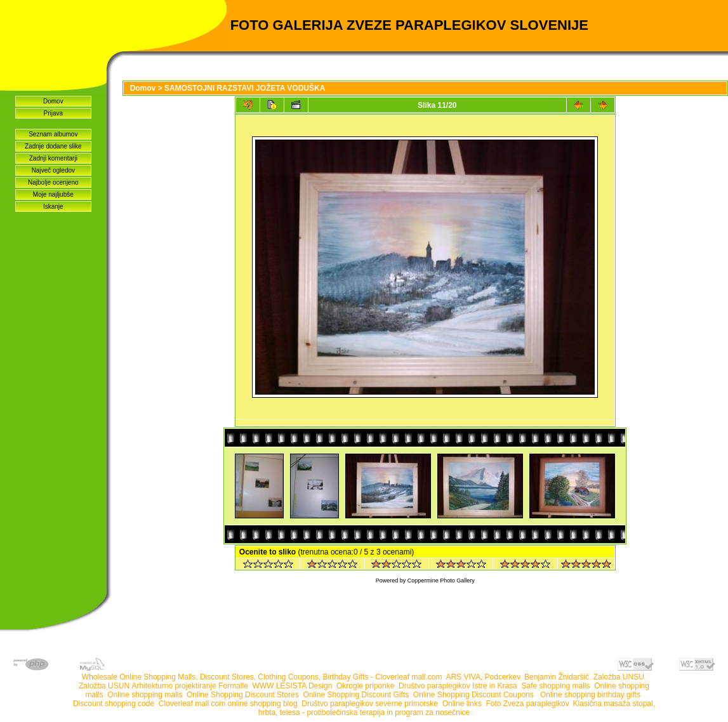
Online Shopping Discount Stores (243, 695)
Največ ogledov (53, 170)
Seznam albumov (53, 134)
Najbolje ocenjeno (53, 182)
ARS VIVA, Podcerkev (483, 677)
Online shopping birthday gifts (590, 695)
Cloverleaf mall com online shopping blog (228, 704)
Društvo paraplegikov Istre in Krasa (458, 686)
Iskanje (53, 207)
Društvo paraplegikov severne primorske (370, 704)
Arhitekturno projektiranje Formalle (189, 686)
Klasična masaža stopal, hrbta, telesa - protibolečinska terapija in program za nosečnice (457, 708)
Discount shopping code (114, 704)
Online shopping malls (145, 695)
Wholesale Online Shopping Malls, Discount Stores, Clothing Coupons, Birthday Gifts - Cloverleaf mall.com (262, 677)
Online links (462, 704)
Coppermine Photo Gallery (441, 581)
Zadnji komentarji (53, 158)
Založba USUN (104, 686)
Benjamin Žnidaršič (557, 677)
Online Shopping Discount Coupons (474, 695)
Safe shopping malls (555, 686)
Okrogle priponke (365, 686)
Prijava (54, 113)
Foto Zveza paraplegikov (527, 704)
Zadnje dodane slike (53, 146)
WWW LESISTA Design (293, 686)
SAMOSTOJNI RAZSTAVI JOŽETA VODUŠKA (245, 88)
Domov (53, 101)
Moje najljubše (53, 194)
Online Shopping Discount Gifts (356, 695)
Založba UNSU (619, 677)
